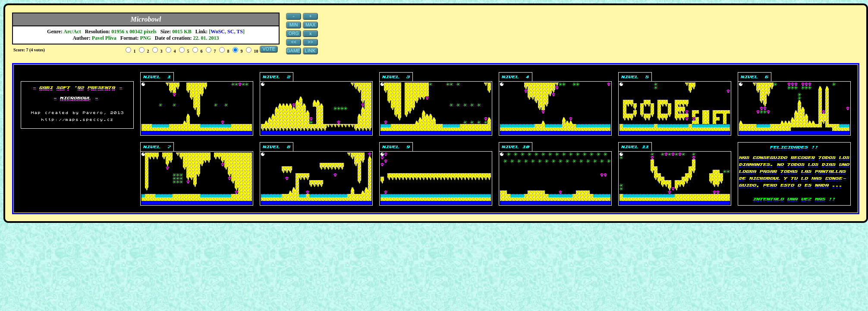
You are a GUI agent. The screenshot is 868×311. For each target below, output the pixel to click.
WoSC (218, 32)
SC (231, 32)
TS (240, 32)
